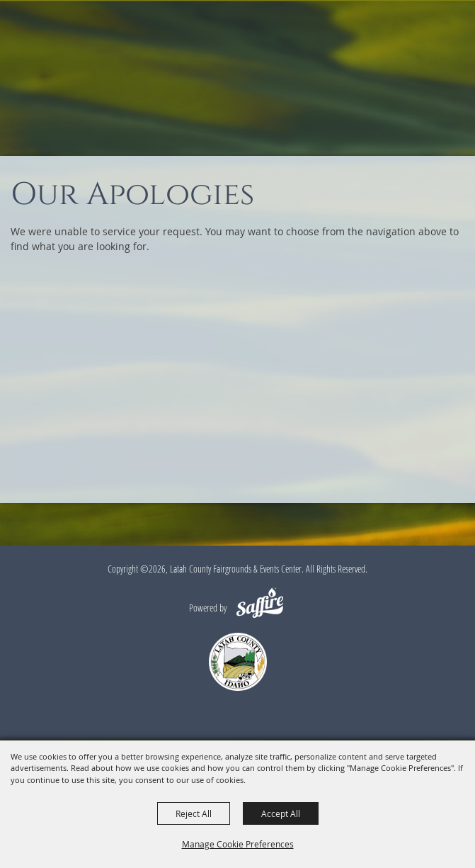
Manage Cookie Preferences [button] (238, 844)
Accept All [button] (281, 813)
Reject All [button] (194, 813)
